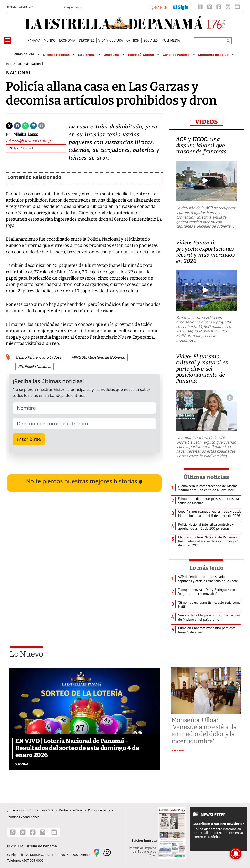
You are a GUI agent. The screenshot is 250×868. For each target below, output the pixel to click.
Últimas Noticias (56, 55)
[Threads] (200, 7)
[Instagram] (228, 7)
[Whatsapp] (25, 125)
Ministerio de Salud (213, 55)
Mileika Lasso (26, 134)
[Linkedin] (33, 125)
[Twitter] (9, 125)
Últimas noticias (206, 477)
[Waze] (107, 852)
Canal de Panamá (176, 55)
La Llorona (86, 55)
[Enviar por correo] (42, 125)
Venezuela (111, 55)
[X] (209, 7)
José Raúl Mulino (141, 55)
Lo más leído (206, 568)
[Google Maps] (97, 852)
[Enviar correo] (36, 141)
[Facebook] (219, 7)
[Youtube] (237, 7)
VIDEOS (206, 122)
